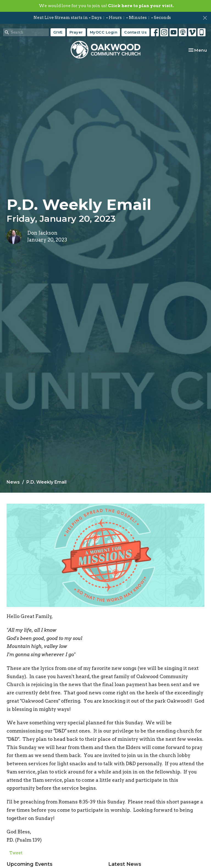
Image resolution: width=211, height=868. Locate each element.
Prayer (76, 32)
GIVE (58, 32)
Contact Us (135, 32)
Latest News (125, 864)
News (13, 482)
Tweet (16, 853)
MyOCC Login (104, 32)
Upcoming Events (30, 864)
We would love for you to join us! (106, 6)
